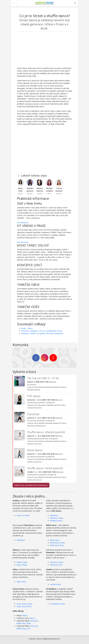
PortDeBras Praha (57, 604)
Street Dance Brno (24, 606)
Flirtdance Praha (57, 518)
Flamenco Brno (56, 565)
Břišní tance (55, 540)
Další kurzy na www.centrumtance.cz (31, 485)
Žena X (32, 618)
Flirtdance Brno (56, 521)
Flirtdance (54, 515)
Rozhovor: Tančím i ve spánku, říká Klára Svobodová (42, 333)
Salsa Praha (21, 582)
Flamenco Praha (57, 562)
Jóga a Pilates (22, 565)
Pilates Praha (22, 562)
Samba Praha (55, 584)
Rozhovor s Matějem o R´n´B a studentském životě (42, 331)
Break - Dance (27, 328)
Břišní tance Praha (57, 543)
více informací (23, 223)
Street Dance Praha (24, 604)
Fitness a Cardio (23, 515)
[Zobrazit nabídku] (14, 3)
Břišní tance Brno (57, 545)
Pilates (25, 616)
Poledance (21, 540)
